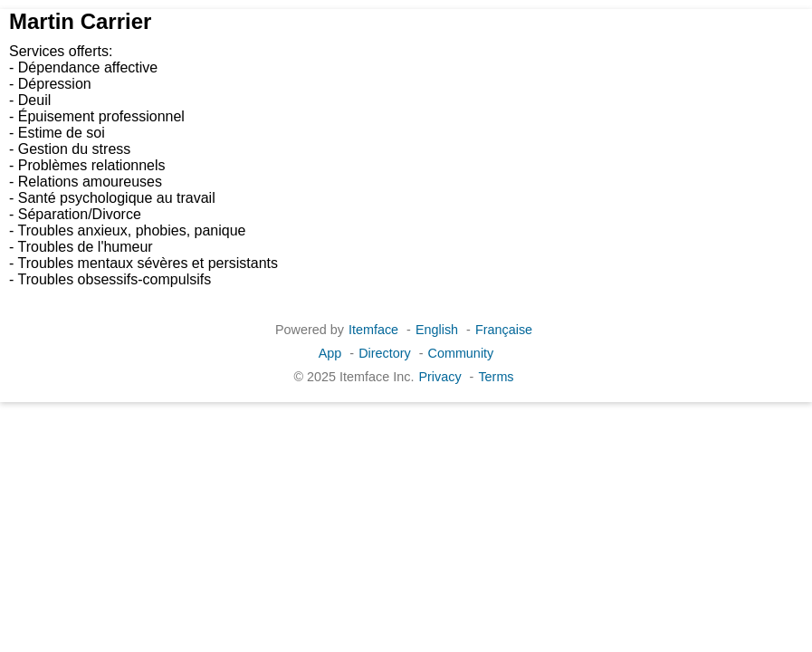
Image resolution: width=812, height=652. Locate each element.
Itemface (373, 330)
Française (504, 330)
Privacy (439, 377)
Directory (385, 353)
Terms (496, 377)
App (330, 353)
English (437, 330)
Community (461, 353)
